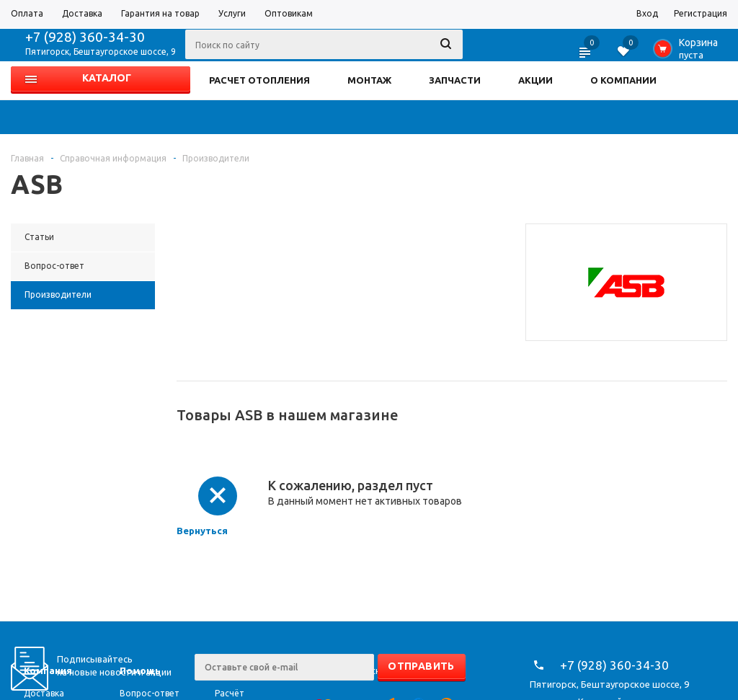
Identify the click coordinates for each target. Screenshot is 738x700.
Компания (48, 670)
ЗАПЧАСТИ (455, 80)
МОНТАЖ (369, 80)
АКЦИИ (535, 80)
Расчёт (230, 693)
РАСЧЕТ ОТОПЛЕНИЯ (259, 80)
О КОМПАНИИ (623, 80)
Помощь (140, 670)
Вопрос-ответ (150, 693)
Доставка (44, 693)
